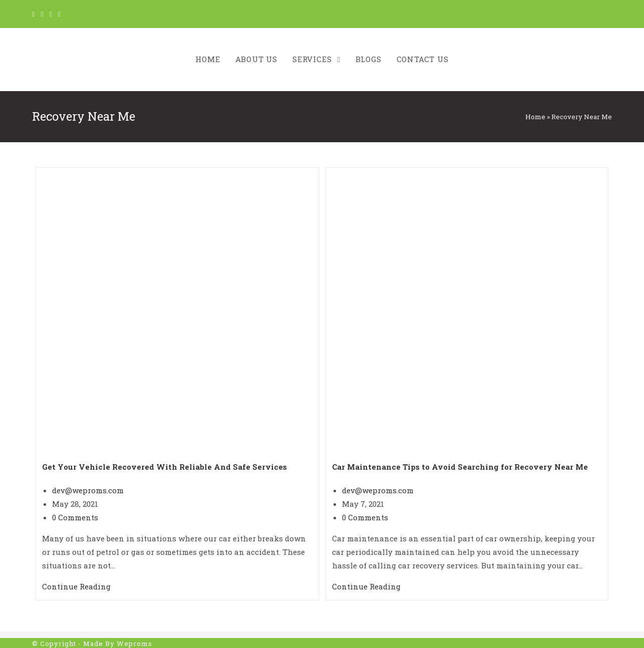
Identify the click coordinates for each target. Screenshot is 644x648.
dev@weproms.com (88, 490)
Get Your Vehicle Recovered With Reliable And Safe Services (165, 467)
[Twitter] (35, 14)
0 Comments (75, 517)
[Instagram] (59, 14)
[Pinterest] (51, 14)
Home (535, 117)
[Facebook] (42, 14)
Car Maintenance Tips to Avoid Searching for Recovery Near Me (460, 467)
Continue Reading (76, 586)
